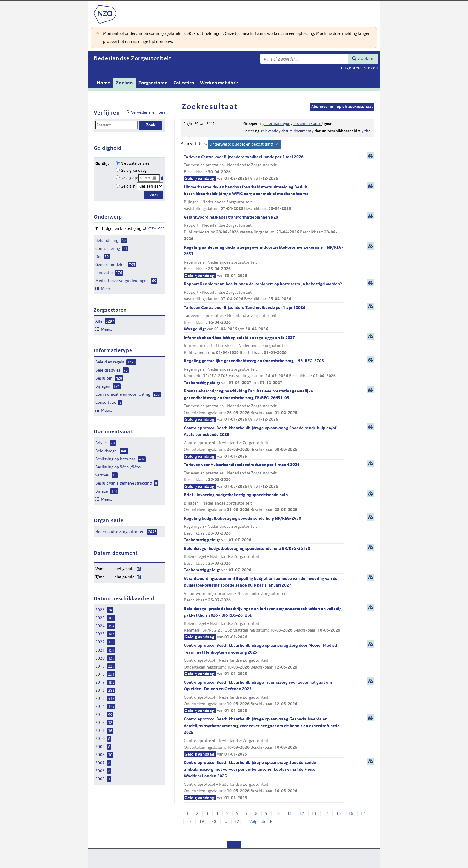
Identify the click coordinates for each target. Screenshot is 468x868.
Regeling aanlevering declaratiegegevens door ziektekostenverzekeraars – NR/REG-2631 (264, 262)
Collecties (184, 83)
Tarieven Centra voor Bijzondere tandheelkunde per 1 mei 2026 (264, 168)
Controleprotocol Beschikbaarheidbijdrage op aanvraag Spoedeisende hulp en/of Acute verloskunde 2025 (264, 442)
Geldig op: (129, 178)
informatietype (277, 124)
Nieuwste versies (135, 163)
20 (214, 821)
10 (277, 813)
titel (368, 131)
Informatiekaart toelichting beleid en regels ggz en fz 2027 (264, 345)
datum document (296, 131)
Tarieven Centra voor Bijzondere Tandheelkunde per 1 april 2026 (264, 319)
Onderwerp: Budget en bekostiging (241, 144)
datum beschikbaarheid (336, 131)
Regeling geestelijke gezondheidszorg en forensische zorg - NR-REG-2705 (264, 372)
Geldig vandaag (134, 170)
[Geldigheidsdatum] (149, 178)
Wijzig (138, 568)
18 (189, 821)
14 (326, 813)
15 (338, 813)
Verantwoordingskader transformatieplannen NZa (264, 228)
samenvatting (370, 156)
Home (103, 83)
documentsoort (307, 124)
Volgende (258, 821)
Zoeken (366, 58)
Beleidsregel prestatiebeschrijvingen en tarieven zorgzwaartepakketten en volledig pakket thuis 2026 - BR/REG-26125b (264, 623)
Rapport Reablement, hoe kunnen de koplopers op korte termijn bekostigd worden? (264, 292)
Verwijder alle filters (148, 112)
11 (290, 813)
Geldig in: (128, 186)
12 (302, 813)
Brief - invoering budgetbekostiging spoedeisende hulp (264, 503)
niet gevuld (124, 569)
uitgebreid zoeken (360, 68)
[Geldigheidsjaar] (150, 186)
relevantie (270, 131)
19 (201, 821)
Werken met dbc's (219, 83)
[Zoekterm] (304, 59)
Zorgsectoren (153, 83)
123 (238, 821)
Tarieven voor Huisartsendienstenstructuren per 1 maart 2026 (264, 476)
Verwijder (156, 228)
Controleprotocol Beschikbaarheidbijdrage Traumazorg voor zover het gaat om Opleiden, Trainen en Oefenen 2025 (264, 697)
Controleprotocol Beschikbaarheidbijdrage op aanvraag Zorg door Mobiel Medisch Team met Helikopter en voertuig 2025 (264, 660)
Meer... (107, 289)
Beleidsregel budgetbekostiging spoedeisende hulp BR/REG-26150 (264, 560)
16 (351, 813)
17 (363, 813)
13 (314, 813)
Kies (163, 177)
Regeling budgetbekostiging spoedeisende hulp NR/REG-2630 (264, 529)
